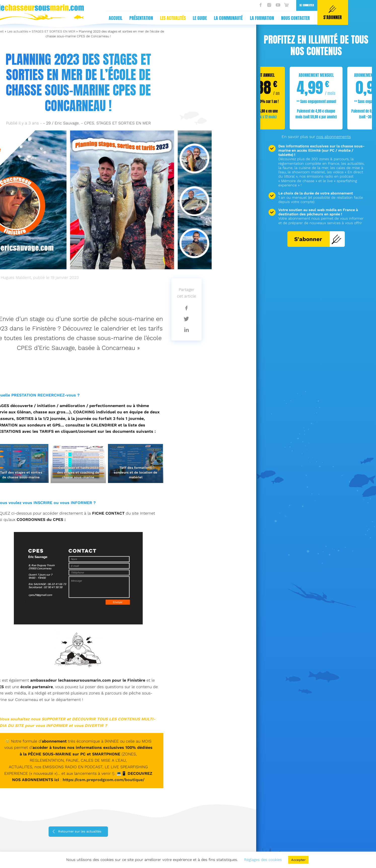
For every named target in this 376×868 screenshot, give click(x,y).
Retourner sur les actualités (80, 831)
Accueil (24, 18)
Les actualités (81, 18)
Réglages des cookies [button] (263, 860)
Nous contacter (204, 18)
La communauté (136, 18)
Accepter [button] (298, 860)
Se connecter (215, 5)
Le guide (108, 18)
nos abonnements (334, 137)
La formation (170, 18)
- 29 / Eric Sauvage (61, 123)
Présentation (49, 18)
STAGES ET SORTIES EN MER (53, 31)
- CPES (88, 123)
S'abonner (318, 239)
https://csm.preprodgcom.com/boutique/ (104, 780)
